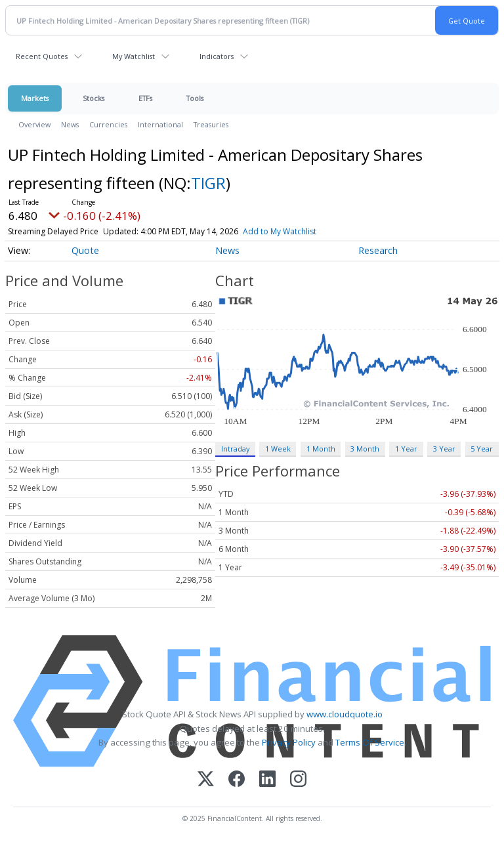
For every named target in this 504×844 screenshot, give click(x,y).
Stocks (94, 98)
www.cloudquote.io (345, 714)
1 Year (406, 449)
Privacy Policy (289, 742)
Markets (35, 98)
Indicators (217, 56)
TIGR (208, 183)
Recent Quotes (42, 56)
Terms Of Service (370, 742)
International (160, 124)
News (70, 124)
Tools (195, 98)
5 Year (482, 449)
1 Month (321, 449)
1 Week (278, 449)
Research (378, 250)
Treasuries (211, 124)
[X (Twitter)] (206, 780)
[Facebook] (237, 780)
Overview (34, 124)
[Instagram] (298, 780)
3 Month (365, 449)
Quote (85, 250)
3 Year (444, 449)
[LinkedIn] (267, 780)
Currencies (108, 124)
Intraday (235, 449)
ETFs (145, 98)
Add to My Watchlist (280, 231)
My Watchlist (134, 56)
